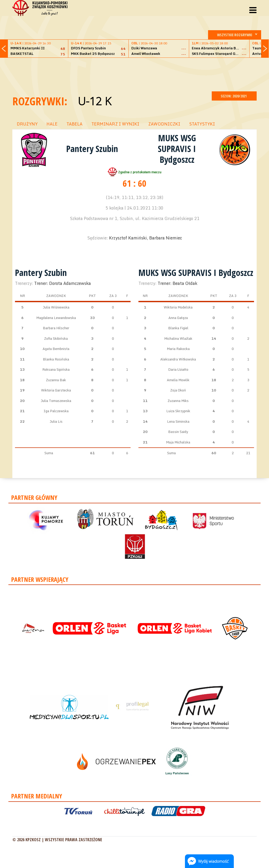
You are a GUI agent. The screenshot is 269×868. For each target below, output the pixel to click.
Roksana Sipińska (56, 369)
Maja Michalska (178, 442)
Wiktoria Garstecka (56, 390)
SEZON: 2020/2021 (234, 96)
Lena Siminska (178, 421)
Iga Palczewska (56, 411)
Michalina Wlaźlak (178, 338)
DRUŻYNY (27, 124)
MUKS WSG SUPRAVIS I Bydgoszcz (177, 149)
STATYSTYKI (202, 124)
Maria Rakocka (178, 349)
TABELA (74, 124)
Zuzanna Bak (56, 380)
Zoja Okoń (178, 390)
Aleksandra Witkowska (178, 359)
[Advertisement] (134, 74)
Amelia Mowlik (178, 380)
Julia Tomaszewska (56, 401)
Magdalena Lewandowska (56, 318)
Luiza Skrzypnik (178, 411)
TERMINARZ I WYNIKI (115, 124)
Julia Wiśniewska (56, 307)
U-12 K (94, 101)
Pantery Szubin (92, 149)
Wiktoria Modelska (178, 307)
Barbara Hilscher (56, 328)
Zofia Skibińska (56, 338)
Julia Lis (56, 421)
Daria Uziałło (178, 369)
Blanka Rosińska (56, 359)
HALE (52, 124)
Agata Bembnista (56, 349)
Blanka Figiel (178, 328)
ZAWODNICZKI (164, 124)
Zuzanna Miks (178, 401)
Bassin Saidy (178, 432)
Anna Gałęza (178, 318)
